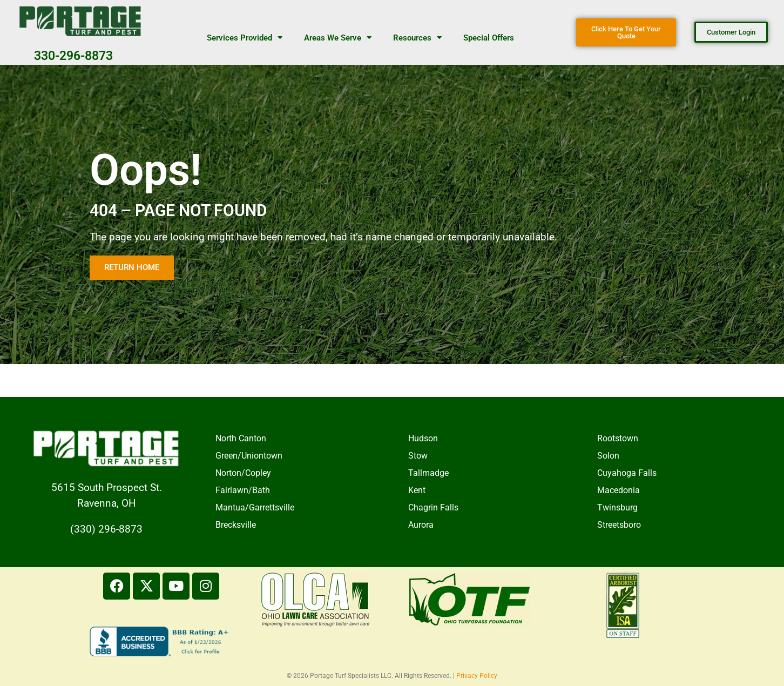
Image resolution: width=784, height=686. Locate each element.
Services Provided (245, 38)
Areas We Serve (338, 38)
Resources (417, 38)
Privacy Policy (477, 676)
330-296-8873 (73, 56)
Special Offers (489, 38)
